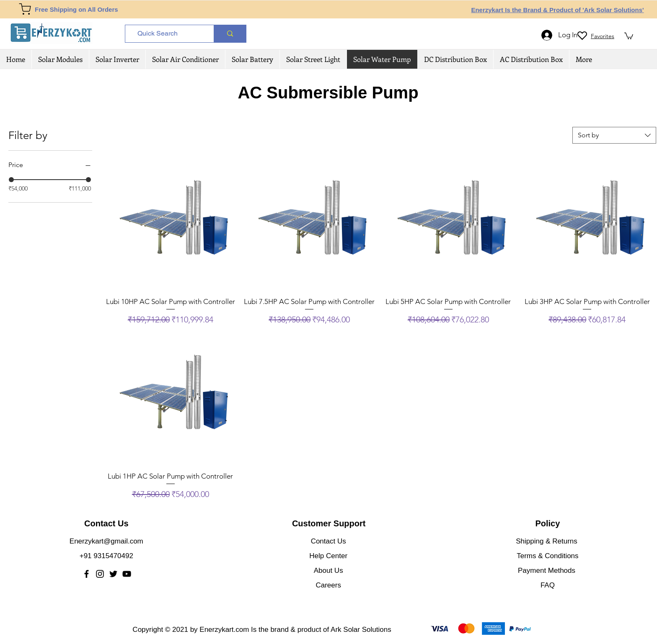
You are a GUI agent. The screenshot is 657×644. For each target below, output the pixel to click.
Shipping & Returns (546, 541)
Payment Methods (548, 571)
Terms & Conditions (547, 556)
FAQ (548, 585)
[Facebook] (87, 574)
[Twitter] (113, 574)
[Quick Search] (167, 34)
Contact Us (328, 541)
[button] (629, 36)
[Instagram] (100, 574)
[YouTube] (127, 574)
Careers (328, 585)
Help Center (328, 556)
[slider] (11, 180)
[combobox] (614, 135)
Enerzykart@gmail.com (106, 541)
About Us (328, 571)
